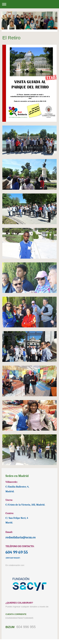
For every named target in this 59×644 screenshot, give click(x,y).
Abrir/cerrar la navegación (29, 4)
